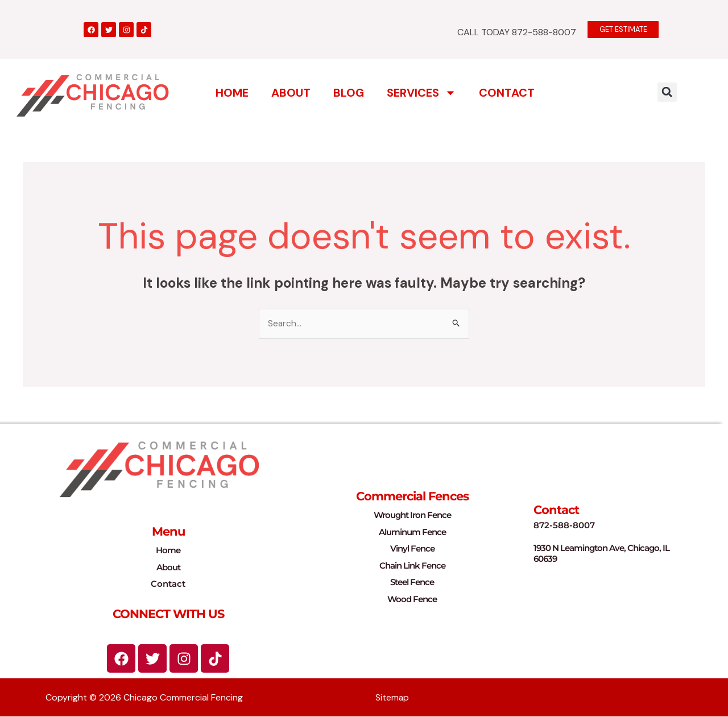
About (291, 92)
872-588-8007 (564, 526)
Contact (507, 92)
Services (421, 92)
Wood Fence (412, 599)
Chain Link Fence (412, 565)
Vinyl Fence (412, 549)
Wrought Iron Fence (412, 515)
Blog (349, 92)
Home (232, 92)
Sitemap (392, 698)
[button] (667, 92)
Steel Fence (412, 583)
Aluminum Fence (412, 532)
